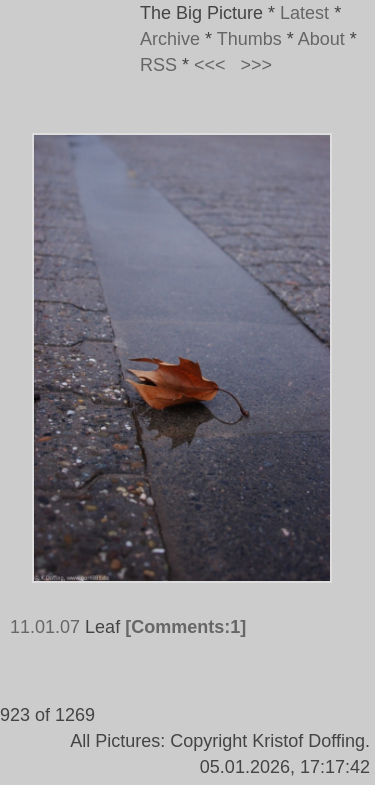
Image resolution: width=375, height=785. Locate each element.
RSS (158, 65)
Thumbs (249, 39)
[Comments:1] (185, 627)
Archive (170, 39)
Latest (304, 13)
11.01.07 (45, 627)
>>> (257, 65)
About (321, 39)
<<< (210, 65)
